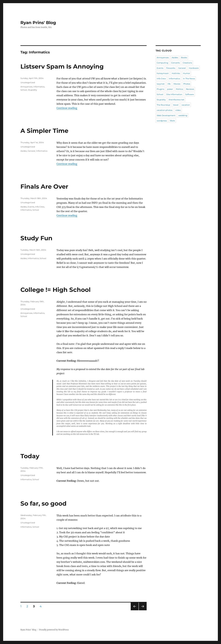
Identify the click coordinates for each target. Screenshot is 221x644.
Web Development (166, 115)
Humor (187, 73)
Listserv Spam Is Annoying (62, 66)
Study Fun (36, 238)
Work (172, 121)
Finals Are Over (44, 186)
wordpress (162, 121)
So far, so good (43, 503)
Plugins (160, 89)
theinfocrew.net (176, 100)
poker (170, 89)
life (169, 84)
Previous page (135, 610)
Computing (162, 63)
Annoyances (26, 87)
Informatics (39, 87)
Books (184, 57)
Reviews (190, 89)
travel (176, 105)
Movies (177, 84)
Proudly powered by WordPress (54, 630)
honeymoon (163, 73)
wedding (183, 115)
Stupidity (32, 90)
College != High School (56, 290)
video (178, 110)
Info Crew (40, 207)
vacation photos (165, 110)
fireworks (171, 68)
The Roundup (163, 105)
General (31, 151)
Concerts (175, 63)
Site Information (174, 94)
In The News (189, 79)
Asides (24, 151)
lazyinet (161, 84)
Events (31, 207)
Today (30, 456)
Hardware (194, 68)
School (24, 90)
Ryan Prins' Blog (38, 23)
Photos (187, 84)
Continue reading (67, 108)
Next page (143, 610)
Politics (179, 89)
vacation (186, 105)
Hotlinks (176, 73)
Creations (187, 63)
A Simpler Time (44, 131)
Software (190, 94)
